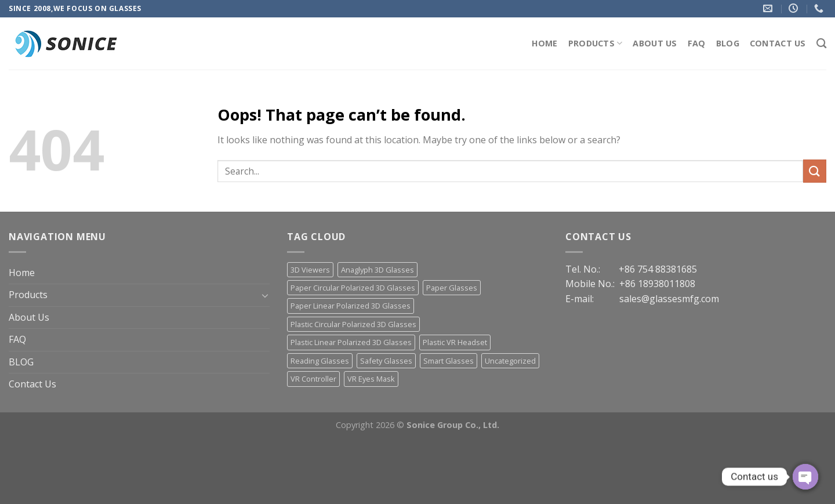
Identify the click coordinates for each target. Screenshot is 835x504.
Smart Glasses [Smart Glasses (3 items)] (449, 361)
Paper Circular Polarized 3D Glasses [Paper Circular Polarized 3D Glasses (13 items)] (353, 288)
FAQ (697, 43)
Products (596, 43)
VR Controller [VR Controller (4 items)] (313, 379)
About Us (655, 43)
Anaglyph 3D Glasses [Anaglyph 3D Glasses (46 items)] (377, 270)
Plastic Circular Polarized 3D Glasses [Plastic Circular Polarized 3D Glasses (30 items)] (353, 324)
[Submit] (815, 171)
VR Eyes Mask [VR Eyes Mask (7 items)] (371, 379)
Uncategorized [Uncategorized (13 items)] (510, 361)
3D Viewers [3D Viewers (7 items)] (310, 270)
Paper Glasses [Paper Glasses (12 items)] (452, 288)
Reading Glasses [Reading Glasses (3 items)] (320, 361)
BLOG (728, 43)
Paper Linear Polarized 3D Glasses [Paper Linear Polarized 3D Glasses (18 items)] (351, 306)
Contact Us (778, 43)
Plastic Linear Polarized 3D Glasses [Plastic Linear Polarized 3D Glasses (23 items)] (351, 342)
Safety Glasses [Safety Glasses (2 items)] (386, 361)
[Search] (821, 44)
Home (545, 43)
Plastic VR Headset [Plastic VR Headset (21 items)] (455, 342)
